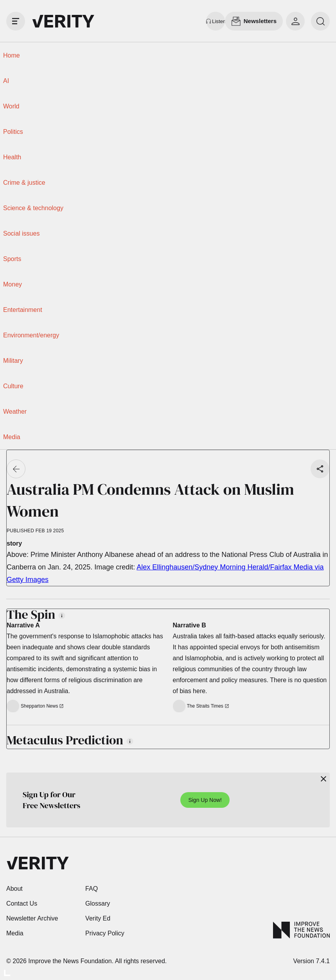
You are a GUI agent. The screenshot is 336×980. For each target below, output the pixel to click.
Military (13, 361)
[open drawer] (16, 21)
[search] (320, 21)
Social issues (21, 233)
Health (12, 157)
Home (12, 55)
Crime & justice (24, 183)
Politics (13, 132)
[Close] (323, 779)
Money (13, 284)
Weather (15, 412)
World (11, 106)
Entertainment (23, 310)
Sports (12, 259)
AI (6, 81)
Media (12, 437)
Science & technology (33, 208)
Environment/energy (31, 335)
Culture (13, 386)
